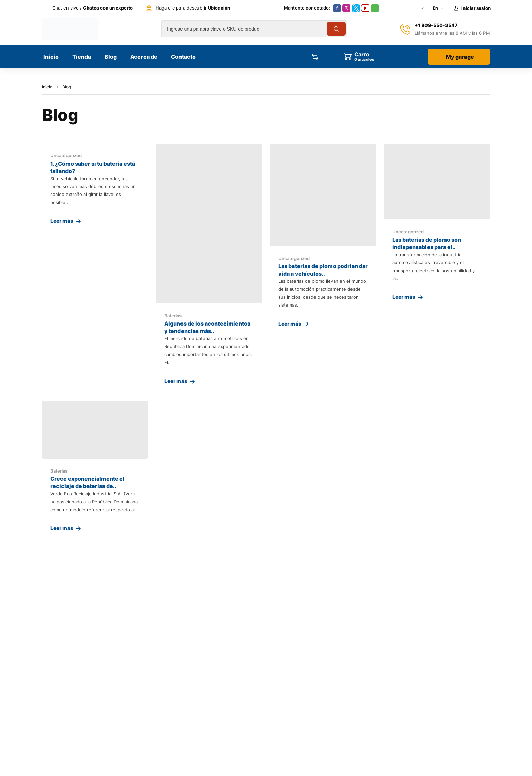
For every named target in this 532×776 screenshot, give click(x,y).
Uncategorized (66, 155)
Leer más (62, 221)
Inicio (47, 87)
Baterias (173, 316)
